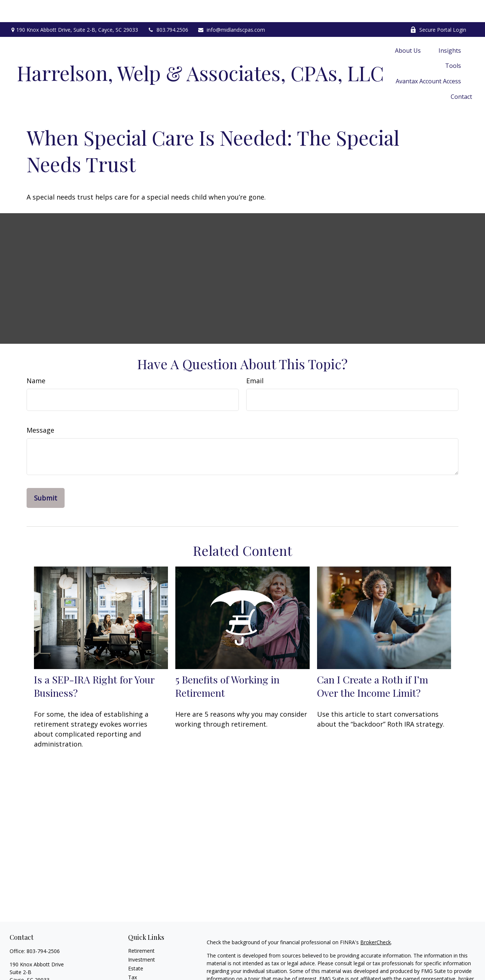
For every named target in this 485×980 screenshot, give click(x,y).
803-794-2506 (43, 929)
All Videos (140, 973)
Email (255, 359)
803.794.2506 (168, 8)
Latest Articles (145, 964)
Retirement (141, 929)
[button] (408, 28)
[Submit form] (46, 476)
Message (40, 408)
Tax (133, 955)
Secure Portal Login (438, 8)
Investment (142, 937)
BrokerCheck (376, 920)
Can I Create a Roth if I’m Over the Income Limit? (373, 664)
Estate (136, 946)
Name (36, 359)
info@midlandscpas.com (231, 8)
